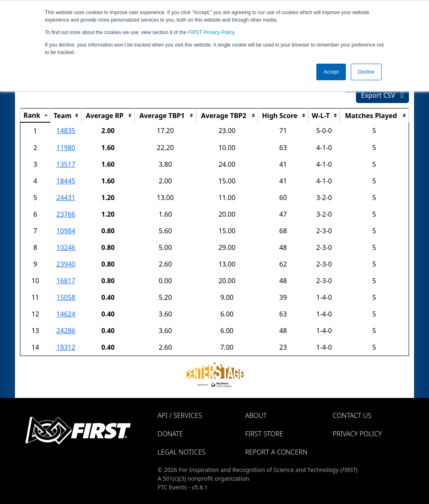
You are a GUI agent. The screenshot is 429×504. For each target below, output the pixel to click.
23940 (66, 264)
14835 (66, 131)
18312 (66, 347)
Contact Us (352, 415)
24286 (66, 331)
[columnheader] (35, 116)
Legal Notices (181, 452)
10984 (66, 231)
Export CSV (382, 95)
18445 (66, 181)
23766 (66, 214)
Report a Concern (276, 452)
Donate (170, 434)
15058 (66, 297)
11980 (66, 148)
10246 (66, 247)
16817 (66, 281)
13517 (66, 164)
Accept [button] (331, 72)
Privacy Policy (211, 32)
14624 (66, 314)
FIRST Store (264, 434)
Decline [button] (366, 72)
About (256, 415)
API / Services (180, 415)
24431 (66, 198)
